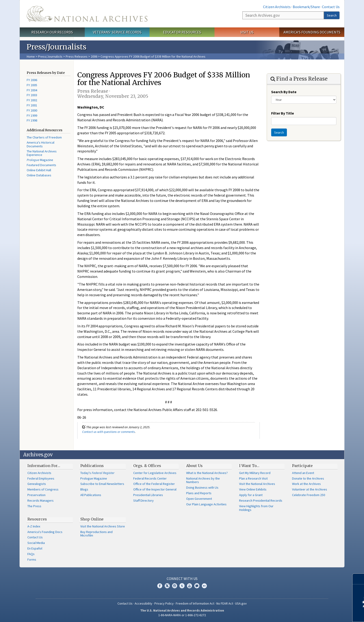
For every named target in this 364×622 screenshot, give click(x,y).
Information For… (44, 466)
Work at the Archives (306, 484)
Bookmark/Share (306, 7)
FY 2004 (32, 90)
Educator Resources (182, 32)
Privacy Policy (164, 603)
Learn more (323, 614)
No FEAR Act (225, 603)
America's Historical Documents (41, 144)
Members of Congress (43, 489)
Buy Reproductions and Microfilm (96, 534)
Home (31, 56)
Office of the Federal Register (154, 484)
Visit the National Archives (257, 484)
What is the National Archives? (207, 473)
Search (332, 15)
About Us (194, 466)
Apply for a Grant (251, 495)
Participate (302, 466)
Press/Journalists (50, 56)
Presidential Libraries (148, 495)
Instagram (175, 586)
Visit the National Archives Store (103, 526)
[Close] (359, 579)
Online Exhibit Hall (39, 170)
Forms (32, 559)
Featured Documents (41, 165)
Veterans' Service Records (117, 32)
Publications (92, 466)
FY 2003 (32, 95)
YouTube (189, 586)
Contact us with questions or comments (109, 432)
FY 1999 (32, 115)
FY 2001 (32, 105)
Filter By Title (283, 113)
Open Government (199, 499)
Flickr (204, 586)
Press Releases (77, 56)
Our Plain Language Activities (206, 504)
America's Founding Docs (45, 532)
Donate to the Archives (308, 478)
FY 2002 (32, 100)
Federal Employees (41, 478)
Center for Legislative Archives (155, 473)
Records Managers (41, 500)
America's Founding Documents (312, 32)
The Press (34, 506)
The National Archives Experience (42, 153)
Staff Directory (143, 500)
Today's (97, 473)
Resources (37, 519)
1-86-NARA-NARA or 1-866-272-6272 (182, 615)
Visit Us (247, 32)
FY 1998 (32, 120)
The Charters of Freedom (44, 137)
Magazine (40, 160)
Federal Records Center (150, 478)
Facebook (160, 586)
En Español (35, 548)
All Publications (91, 495)
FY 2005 (32, 85)
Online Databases (39, 175)
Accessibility (143, 603)
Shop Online (92, 519)
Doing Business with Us (202, 487)
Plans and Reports (199, 493)
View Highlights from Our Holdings (256, 508)
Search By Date (284, 92)
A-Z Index (34, 526)
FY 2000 (32, 110)
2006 (94, 56)
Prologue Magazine (94, 478)
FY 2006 (32, 80)
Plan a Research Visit (253, 478)
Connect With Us (182, 579)
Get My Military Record (255, 473)
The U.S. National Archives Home (87, 14)
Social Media (36, 543)
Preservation (36, 495)
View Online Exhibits (253, 489)
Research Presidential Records (261, 500)
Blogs (84, 489)
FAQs (31, 554)
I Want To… (249, 466)
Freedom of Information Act (195, 603)
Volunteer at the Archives (310, 489)
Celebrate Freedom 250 (309, 495)
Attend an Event (303, 473)
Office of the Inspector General (155, 489)
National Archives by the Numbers (203, 480)
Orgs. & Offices (147, 466)
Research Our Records (52, 32)
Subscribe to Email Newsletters (102, 484)
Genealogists (37, 484)
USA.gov (241, 603)
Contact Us (331, 7)
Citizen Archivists (277, 7)
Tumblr (182, 586)
